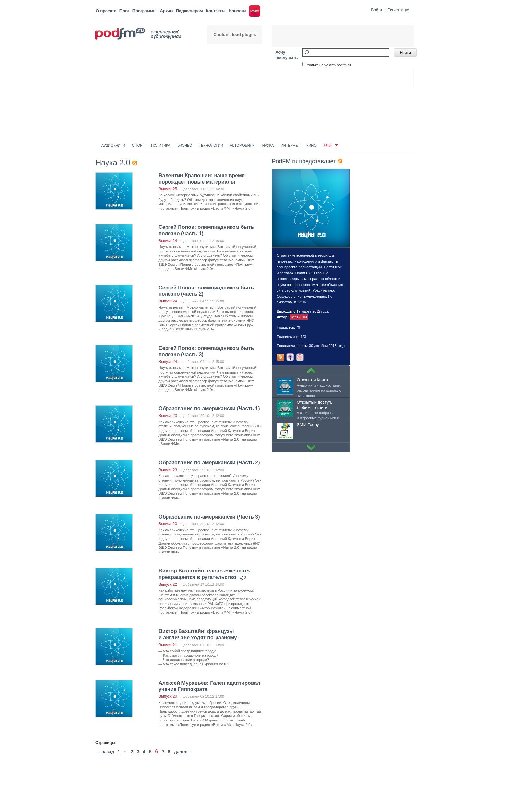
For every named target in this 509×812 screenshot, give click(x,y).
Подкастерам (189, 11)
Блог (124, 11)
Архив (166, 11)
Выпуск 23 (168, 416)
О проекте (106, 11)
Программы (145, 11)
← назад (105, 752)
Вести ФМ (299, 317)
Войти (377, 10)
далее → (184, 752)
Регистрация (399, 10)
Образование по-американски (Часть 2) (209, 463)
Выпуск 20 (168, 696)
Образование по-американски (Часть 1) (209, 408)
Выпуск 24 (168, 241)
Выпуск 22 (168, 584)
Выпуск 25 (168, 189)
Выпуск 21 (168, 645)
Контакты (216, 11)
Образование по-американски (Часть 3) (209, 517)
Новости (237, 11)
